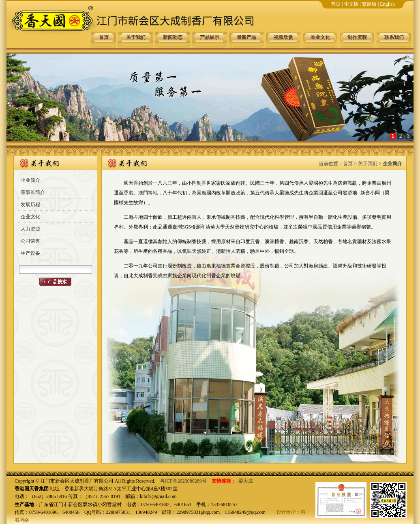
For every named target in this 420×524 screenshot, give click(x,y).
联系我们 (394, 37)
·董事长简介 (32, 192)
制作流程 (357, 37)
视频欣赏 (283, 37)
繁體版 (369, 4)
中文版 (351, 4)
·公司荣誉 (30, 241)
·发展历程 (30, 205)
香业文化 (320, 37)
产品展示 (210, 37)
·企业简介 (30, 180)
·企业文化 (30, 217)
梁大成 (246, 481)
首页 (336, 4)
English (387, 4)
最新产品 (246, 37)
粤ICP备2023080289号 (183, 481)
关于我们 (136, 37)
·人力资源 (30, 229)
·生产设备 (30, 253)
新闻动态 (173, 37)
